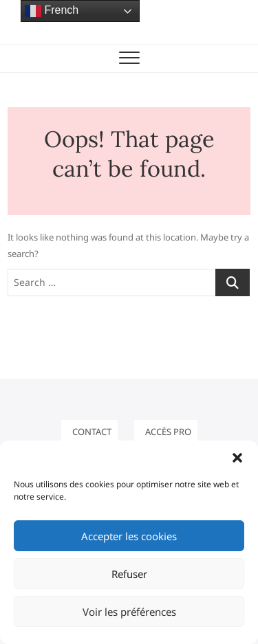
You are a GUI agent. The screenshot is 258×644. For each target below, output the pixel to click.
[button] (237, 458)
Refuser (129, 574)
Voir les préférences (129, 612)
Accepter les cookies (129, 536)
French (52, 11)
